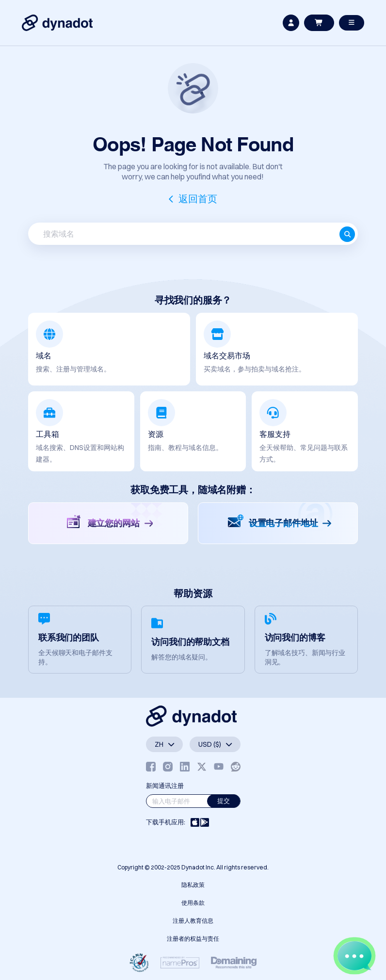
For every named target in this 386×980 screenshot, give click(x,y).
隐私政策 (193, 885)
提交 (224, 801)
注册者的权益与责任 (193, 939)
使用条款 (193, 903)
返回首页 (198, 199)
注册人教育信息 (193, 921)
